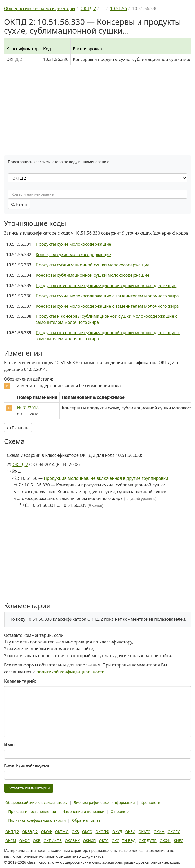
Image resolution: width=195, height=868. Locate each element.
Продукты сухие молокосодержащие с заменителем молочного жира (107, 296)
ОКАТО (145, 832)
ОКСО (87, 832)
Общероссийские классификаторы (36, 802)
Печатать (18, 428)
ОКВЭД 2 (30, 832)
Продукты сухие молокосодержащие (73, 244)
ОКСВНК (72, 841)
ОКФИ (165, 841)
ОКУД (117, 832)
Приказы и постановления (32, 811)
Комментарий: (20, 681)
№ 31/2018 (28, 408)
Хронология (152, 802)
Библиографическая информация (104, 802)
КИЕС (179, 841)
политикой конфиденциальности (71, 672)
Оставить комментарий (29, 788)
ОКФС (25, 841)
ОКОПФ (102, 832)
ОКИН (159, 832)
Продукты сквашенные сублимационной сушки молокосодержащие (106, 285)
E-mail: (27, 766)
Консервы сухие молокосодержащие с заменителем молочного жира (107, 306)
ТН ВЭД (129, 841)
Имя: (9, 745)
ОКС (115, 841)
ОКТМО (62, 832)
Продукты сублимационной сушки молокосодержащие (92, 265)
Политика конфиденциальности (37, 820)
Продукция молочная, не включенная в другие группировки (106, 478)
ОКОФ (46, 832)
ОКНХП (89, 841)
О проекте (120, 811)
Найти (19, 204)
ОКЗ (75, 832)
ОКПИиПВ (53, 841)
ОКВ (37, 841)
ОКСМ (11, 841)
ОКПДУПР (148, 841)
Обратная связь (86, 820)
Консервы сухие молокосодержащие (73, 254)
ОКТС (104, 841)
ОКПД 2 (20, 464)
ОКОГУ (174, 832)
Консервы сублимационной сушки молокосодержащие (92, 275)
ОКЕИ (130, 832)
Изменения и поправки (83, 811)
